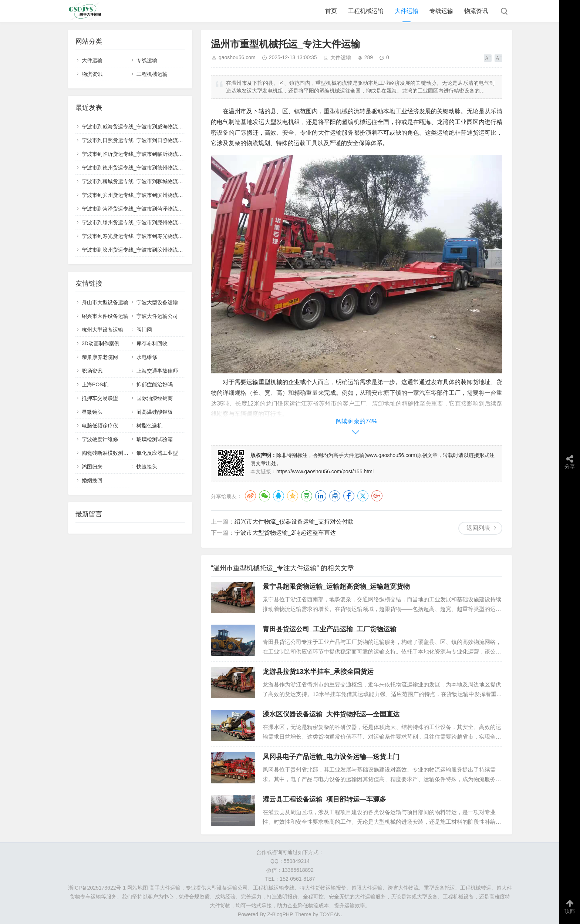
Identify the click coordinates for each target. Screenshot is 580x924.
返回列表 (478, 528)
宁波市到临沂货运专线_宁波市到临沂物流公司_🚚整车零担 (150, 154)
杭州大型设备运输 (102, 330)
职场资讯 (92, 371)
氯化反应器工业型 (157, 453)
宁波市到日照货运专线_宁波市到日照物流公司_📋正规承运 (150, 140)
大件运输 (407, 11)
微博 (250, 496)
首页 (331, 11)
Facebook (349, 496)
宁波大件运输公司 (157, 316)
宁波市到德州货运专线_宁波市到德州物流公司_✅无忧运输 (150, 168)
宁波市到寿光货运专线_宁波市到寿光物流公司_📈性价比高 (150, 236)
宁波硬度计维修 (100, 439)
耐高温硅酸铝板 (155, 412)
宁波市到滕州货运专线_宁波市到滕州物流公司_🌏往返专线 (150, 222)
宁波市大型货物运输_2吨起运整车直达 (285, 533)
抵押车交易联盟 (100, 398)
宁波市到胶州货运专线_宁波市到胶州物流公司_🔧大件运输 (150, 250)
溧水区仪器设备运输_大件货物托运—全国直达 (331, 714)
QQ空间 (293, 496)
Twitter (363, 496)
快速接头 (147, 467)
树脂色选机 (149, 426)
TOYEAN (330, 914)
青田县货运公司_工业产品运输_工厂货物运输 (330, 629)
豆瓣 (307, 496)
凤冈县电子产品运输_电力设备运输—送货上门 (331, 757)
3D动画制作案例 (101, 343)
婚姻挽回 (92, 480)
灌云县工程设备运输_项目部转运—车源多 (324, 799)
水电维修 (147, 357)
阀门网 (144, 330)
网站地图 (138, 888)
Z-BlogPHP (280, 914)
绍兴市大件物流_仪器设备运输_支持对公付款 (294, 522)
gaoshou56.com (237, 57)
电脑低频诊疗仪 (100, 426)
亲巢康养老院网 (100, 357)
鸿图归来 (92, 467)
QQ (279, 496)
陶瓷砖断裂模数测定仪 (108, 453)
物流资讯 (476, 11)
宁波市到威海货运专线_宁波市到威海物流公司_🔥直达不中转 (153, 127)
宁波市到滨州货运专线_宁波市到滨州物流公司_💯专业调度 (150, 195)
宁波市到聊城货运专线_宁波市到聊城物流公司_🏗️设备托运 (150, 181)
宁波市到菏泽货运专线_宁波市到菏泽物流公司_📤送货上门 (150, 209)
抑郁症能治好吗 (155, 384)
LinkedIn (321, 496)
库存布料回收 (152, 343)
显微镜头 (92, 412)
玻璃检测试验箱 (155, 439)
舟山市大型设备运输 (105, 302)
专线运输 (441, 11)
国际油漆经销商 (155, 398)
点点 (335, 496)
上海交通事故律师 (157, 371)
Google (377, 496)
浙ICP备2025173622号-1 (97, 888)
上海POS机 (95, 384)
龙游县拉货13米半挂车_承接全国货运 (318, 672)
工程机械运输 (366, 11)
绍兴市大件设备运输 (105, 316)
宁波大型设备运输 (157, 302)
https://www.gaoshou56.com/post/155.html (325, 471)
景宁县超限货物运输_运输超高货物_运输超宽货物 (336, 587)
